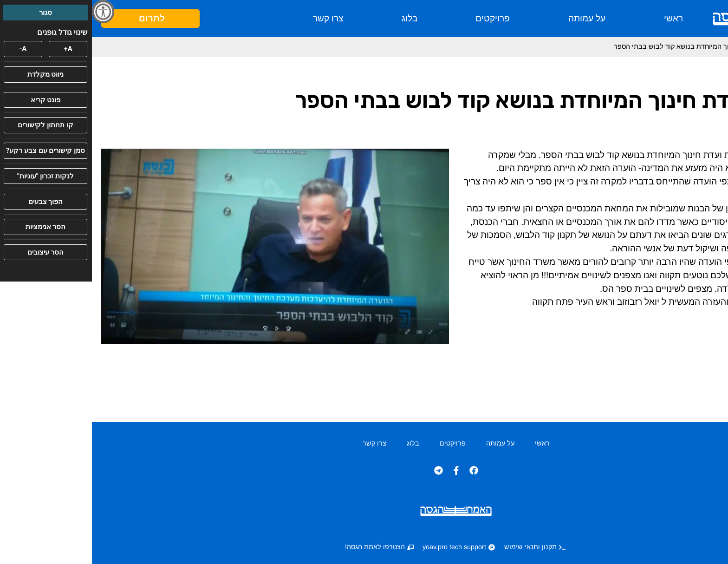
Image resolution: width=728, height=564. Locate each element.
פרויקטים (401, 18)
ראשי (582, 18)
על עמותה (495, 18)
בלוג (318, 18)
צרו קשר (236, 18)
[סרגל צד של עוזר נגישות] (11, 11)
